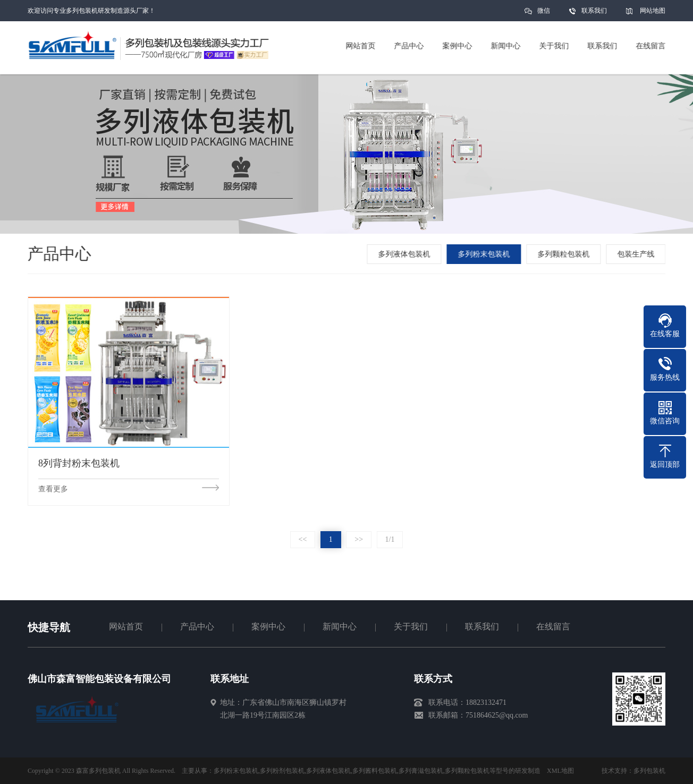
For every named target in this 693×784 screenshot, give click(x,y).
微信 (544, 14)
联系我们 (594, 11)
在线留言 (553, 627)
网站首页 (126, 627)
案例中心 (268, 627)
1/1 (390, 539)
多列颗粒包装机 (565, 254)
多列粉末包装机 (486, 254)
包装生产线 (638, 254)
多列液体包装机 (406, 254)
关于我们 (411, 627)
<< (303, 539)
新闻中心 (340, 627)
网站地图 (653, 11)
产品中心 (197, 627)
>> (359, 539)
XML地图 (560, 771)
